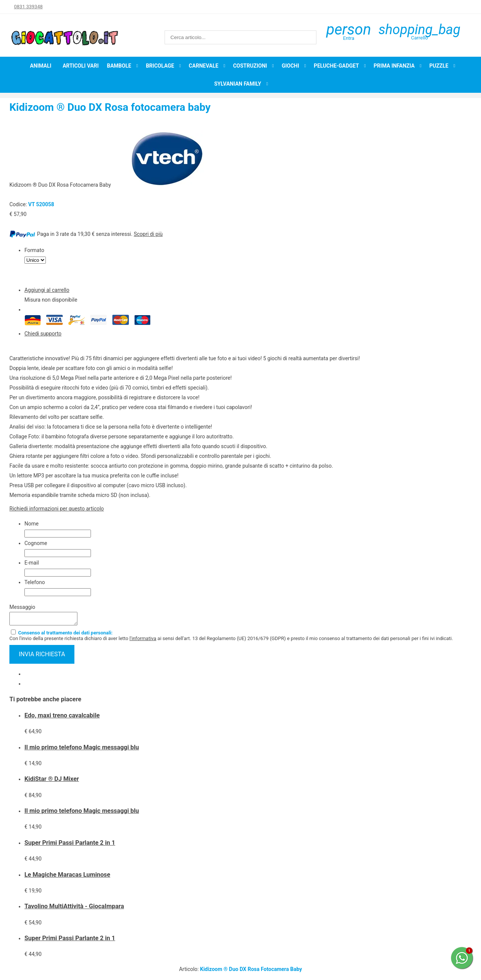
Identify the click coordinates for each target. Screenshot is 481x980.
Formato (34, 250)
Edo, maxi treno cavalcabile (62, 718)
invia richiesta (42, 656)
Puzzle (439, 66)
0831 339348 (28, 7)
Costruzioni (250, 66)
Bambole (119, 66)
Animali (41, 66)
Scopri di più (148, 234)
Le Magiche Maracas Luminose (67, 877)
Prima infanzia (394, 66)
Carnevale (203, 66)
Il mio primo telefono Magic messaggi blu (82, 750)
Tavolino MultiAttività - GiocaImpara (74, 908)
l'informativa (143, 641)
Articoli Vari (81, 66)
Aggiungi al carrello (47, 290)
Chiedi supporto (43, 334)
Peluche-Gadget (336, 66)
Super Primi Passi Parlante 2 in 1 (70, 845)
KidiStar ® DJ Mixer (52, 781)
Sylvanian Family (238, 84)
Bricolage (160, 66)
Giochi (290, 66)
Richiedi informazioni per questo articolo (57, 509)
